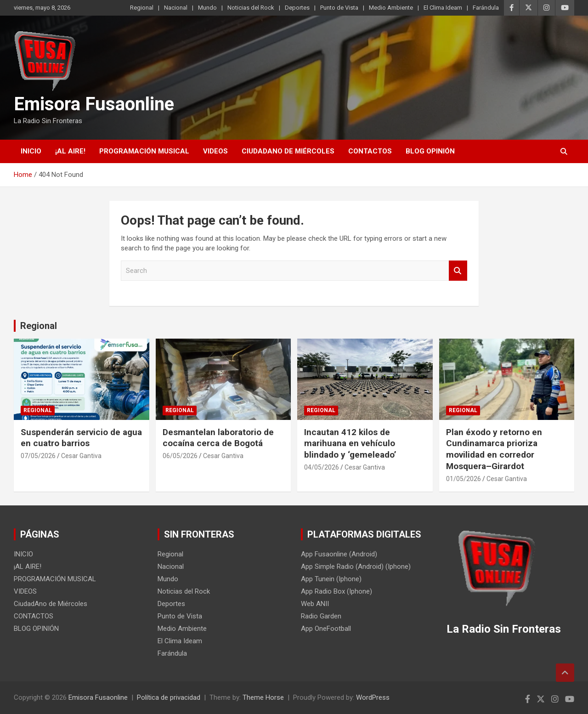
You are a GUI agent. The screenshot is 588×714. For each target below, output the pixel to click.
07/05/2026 (38, 456)
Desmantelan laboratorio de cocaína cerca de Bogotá (218, 438)
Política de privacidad (169, 697)
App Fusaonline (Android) (339, 554)
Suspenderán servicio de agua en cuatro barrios (81, 438)
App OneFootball (326, 629)
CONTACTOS (370, 151)
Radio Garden (321, 616)
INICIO (31, 151)
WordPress (373, 697)
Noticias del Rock (251, 8)
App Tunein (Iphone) (331, 579)
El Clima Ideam (443, 8)
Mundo (207, 8)
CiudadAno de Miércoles (288, 151)
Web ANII (315, 604)
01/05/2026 (464, 479)
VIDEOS (215, 151)
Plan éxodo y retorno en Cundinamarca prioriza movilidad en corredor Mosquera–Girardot (494, 449)
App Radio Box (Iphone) (336, 591)
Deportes (297, 8)
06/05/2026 (180, 456)
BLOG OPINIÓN (430, 151)
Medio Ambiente (391, 8)
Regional (142, 8)
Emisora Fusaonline (94, 104)
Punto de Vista (339, 8)
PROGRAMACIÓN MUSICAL (144, 151)
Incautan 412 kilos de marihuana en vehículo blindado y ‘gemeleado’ (350, 443)
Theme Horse (263, 697)
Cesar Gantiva (81, 456)
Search (458, 271)
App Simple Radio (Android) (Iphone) (356, 567)
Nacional (176, 8)
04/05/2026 (322, 467)
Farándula (486, 8)
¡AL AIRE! (70, 151)
